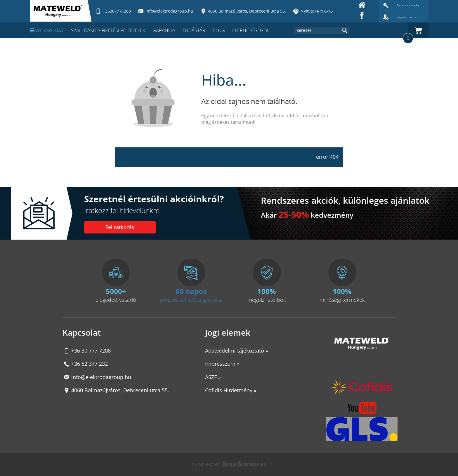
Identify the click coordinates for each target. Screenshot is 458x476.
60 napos (191, 291)
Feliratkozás (120, 227)
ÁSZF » (213, 377)
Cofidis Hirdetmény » (231, 390)
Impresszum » (222, 364)
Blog (219, 30)
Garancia (164, 30)
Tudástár (194, 30)
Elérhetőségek (250, 30)
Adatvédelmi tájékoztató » (237, 351)
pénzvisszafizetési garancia (191, 300)
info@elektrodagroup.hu (101, 377)
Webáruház (47, 30)
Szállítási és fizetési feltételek (108, 30)
